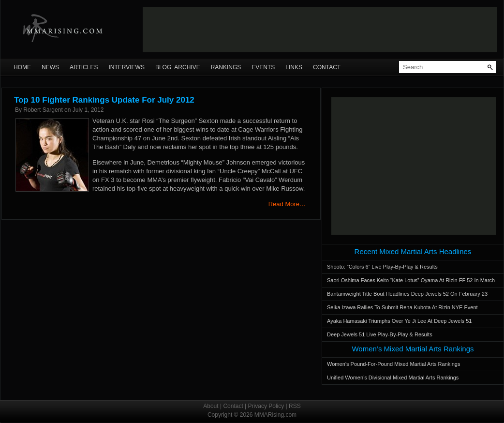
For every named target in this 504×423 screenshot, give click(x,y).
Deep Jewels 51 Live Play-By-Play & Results (380, 334)
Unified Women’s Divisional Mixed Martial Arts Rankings (393, 378)
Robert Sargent (43, 110)
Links (294, 67)
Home (22, 67)
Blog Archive (178, 67)
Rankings (226, 67)
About (211, 406)
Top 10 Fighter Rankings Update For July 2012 (104, 100)
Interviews (126, 67)
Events (263, 67)
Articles (84, 67)
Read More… (287, 204)
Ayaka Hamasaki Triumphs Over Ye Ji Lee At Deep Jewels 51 (399, 321)
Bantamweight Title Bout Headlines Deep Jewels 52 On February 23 (407, 294)
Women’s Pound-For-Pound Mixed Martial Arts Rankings (393, 364)
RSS (295, 406)
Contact (327, 67)
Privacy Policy (266, 406)
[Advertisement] (414, 166)
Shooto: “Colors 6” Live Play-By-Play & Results (382, 267)
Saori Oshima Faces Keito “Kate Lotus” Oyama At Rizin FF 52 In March (411, 280)
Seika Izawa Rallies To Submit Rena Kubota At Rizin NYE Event (402, 307)
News (50, 67)
